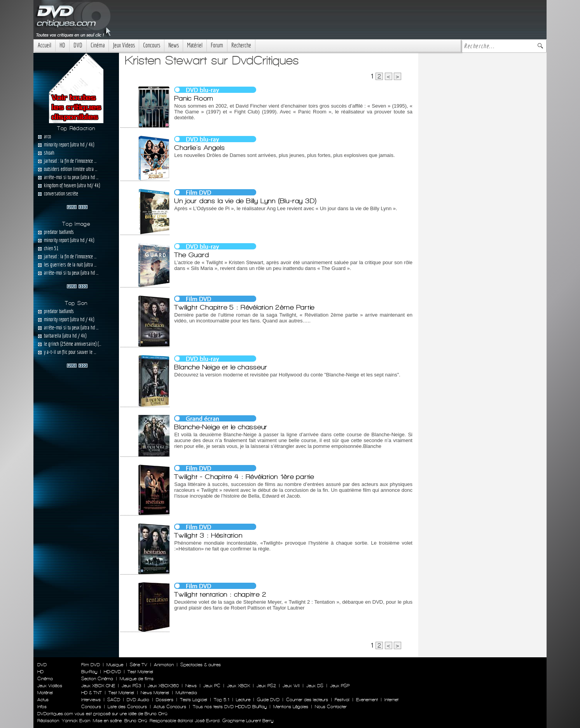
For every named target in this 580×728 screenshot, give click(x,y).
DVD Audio (138, 700)
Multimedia (186, 693)
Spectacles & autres (201, 665)
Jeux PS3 (131, 686)
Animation (164, 665)
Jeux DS (315, 686)
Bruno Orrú (136, 721)
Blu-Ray (89, 672)
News (174, 45)
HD (62, 45)
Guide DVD (268, 700)
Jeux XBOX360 (163, 686)
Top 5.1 (222, 700)
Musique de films (137, 679)
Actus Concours (170, 707)
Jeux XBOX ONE (98, 686)
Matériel (195, 45)
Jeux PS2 (266, 686)
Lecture (243, 700)
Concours (152, 45)
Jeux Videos (124, 45)
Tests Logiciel (194, 700)
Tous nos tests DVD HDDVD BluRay (230, 707)
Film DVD (91, 665)
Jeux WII (291, 686)
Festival (342, 700)
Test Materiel (140, 672)
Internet (391, 700)
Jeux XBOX (238, 686)
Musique (115, 665)
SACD (114, 700)
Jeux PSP (340, 686)
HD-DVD (112, 672)
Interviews (91, 700)
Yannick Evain (76, 721)
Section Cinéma (97, 679)
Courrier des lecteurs (307, 700)
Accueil (45, 45)
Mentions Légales (291, 707)
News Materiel (155, 693)
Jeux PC (212, 686)
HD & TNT (92, 693)
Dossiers (165, 700)
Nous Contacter (330, 707)
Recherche (241, 45)
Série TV (139, 665)
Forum (217, 45)
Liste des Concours (127, 707)
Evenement (367, 700)
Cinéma (98, 45)
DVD (78, 45)
